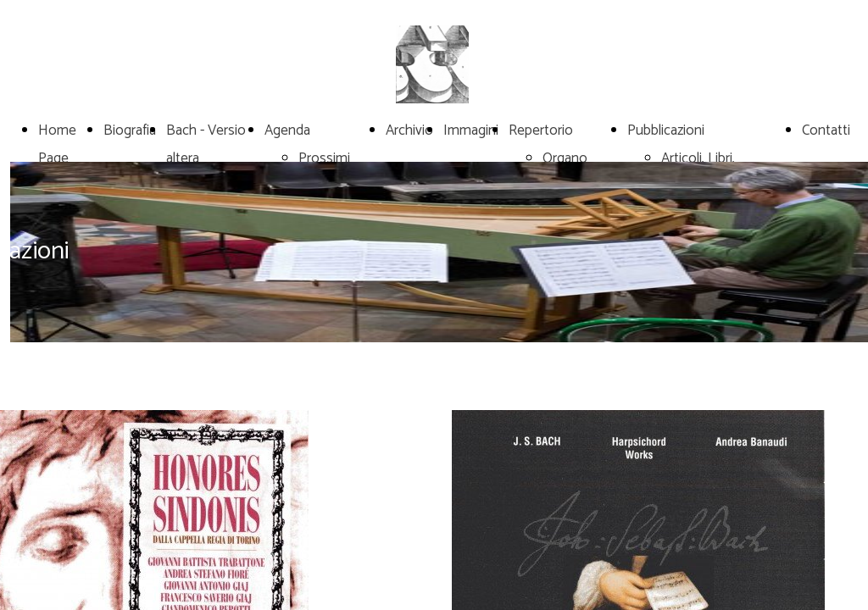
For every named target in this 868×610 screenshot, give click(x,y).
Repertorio (541, 130)
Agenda (287, 130)
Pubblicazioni (666, 130)
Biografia (130, 130)
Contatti (826, 130)
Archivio (409, 130)
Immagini (471, 130)
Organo (565, 158)
